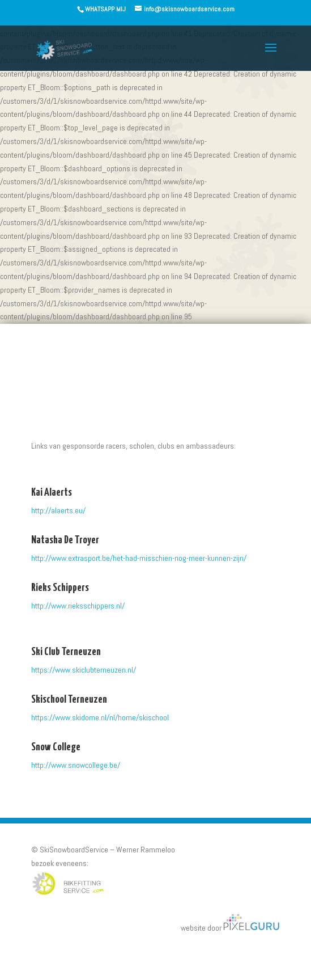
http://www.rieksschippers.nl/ (78, 606)
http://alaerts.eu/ (58, 510)
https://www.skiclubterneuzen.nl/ (84, 670)
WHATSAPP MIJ (105, 9)
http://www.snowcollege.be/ (76, 765)
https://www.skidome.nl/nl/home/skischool (100, 717)
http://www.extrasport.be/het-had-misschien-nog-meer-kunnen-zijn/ (139, 558)
